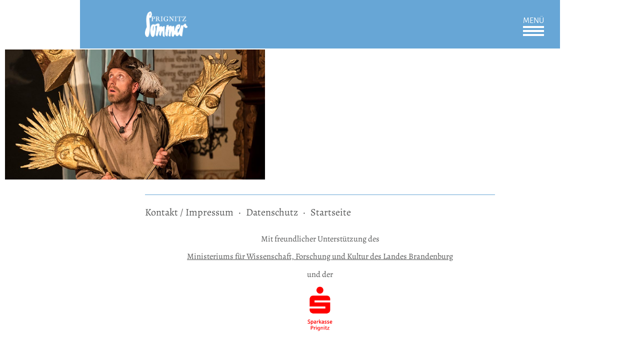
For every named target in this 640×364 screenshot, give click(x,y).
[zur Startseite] (166, 18)
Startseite (331, 212)
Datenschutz (272, 212)
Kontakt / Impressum (189, 212)
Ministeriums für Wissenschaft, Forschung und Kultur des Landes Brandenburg (320, 256)
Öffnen (533, 31)
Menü (533, 20)
